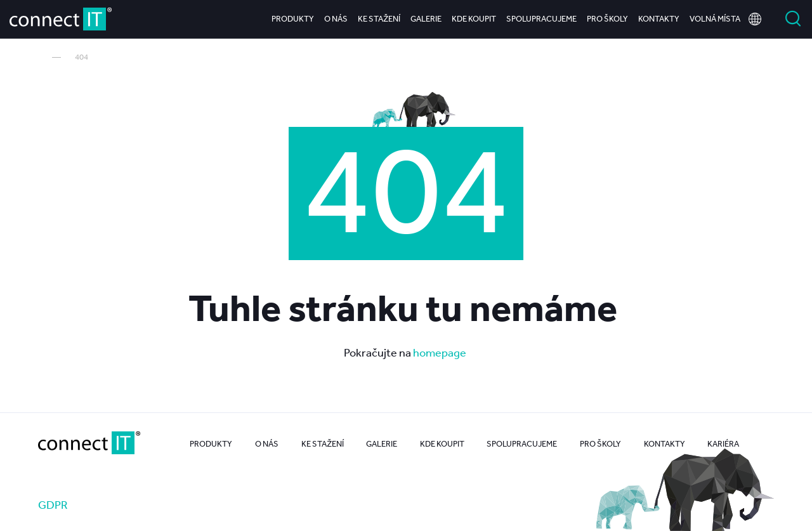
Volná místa (715, 19)
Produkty (293, 19)
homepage (441, 352)
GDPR (53, 504)
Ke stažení (379, 19)
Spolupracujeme (541, 19)
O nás (336, 19)
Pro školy (607, 19)
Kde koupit (474, 19)
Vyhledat (793, 19)
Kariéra (723, 444)
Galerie (426, 19)
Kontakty (659, 19)
